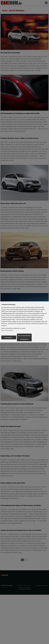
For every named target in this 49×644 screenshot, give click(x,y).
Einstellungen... (9, 337)
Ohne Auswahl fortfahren (24, 336)
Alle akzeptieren (24, 339)
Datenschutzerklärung (7, 330)
